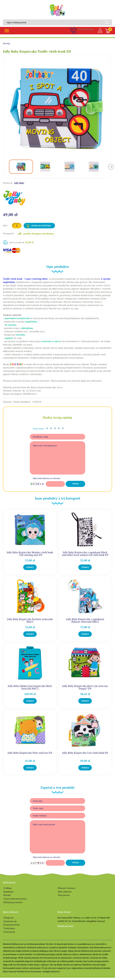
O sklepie (8, 888)
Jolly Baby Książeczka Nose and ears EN (30, 753)
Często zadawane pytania (15, 899)
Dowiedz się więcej (66, 926)
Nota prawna (64, 895)
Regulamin (8, 892)
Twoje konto (9, 928)
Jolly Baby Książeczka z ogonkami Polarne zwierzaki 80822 (85, 620)
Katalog (6, 43)
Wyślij (75, 484)
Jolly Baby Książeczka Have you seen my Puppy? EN (85, 687)
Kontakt (7, 895)
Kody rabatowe (65, 892)
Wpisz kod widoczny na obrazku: (47, 478)
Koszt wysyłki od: (22, 242)
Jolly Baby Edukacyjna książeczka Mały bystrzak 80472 (30, 687)
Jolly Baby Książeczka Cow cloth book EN (85, 753)
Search (108, 22)
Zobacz (30, 567)
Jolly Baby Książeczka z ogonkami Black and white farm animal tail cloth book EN (85, 554)
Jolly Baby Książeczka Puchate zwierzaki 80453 (30, 620)
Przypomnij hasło (12, 925)
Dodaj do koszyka (41, 226)
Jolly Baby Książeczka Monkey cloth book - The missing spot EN (30, 554)
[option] (57, 107)
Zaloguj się (8, 918)
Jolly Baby (19, 183)
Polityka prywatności (13, 902)
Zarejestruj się (10, 921)
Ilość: (6, 226)
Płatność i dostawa (67, 888)
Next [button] (111, 167)
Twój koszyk (9, 932)
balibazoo (57, 10)
